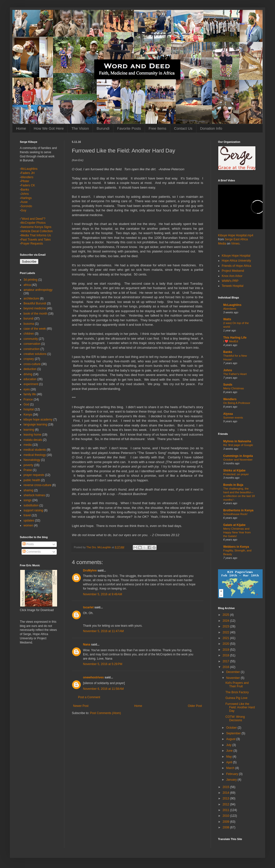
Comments (32, 552)
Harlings (26, 198)
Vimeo (235, 244)
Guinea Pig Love (236, 698)
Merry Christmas (234, 388)
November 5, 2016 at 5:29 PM (103, 664)
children (29, 334)
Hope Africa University (236, 261)
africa (27, 285)
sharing (28, 490)
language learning (35, 424)
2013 (226, 798)
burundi (28, 319)
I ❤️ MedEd (231, 341)
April (230, 762)
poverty (28, 465)
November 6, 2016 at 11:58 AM (103, 689)
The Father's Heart (235, 374)
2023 (226, 626)
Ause (24, 202)
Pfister (25, 181)
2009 (226, 822)
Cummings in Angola (238, 456)
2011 (226, 810)
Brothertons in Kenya (238, 510)
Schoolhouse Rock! (235, 514)
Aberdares (230, 309)
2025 (226, 615)
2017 (226, 661)
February (233, 774)
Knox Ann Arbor (232, 276)
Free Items (158, 128)
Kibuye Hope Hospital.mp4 (236, 235)
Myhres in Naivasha (237, 441)
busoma (29, 324)
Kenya (28, 415)
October (232, 728)
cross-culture (32, 364)
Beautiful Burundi (35, 303)
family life (30, 394)
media (28, 445)
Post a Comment (89, 697)
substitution (31, 505)
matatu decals (33, 440)
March (231, 768)
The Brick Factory (237, 692)
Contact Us (183, 128)
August (231, 739)
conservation (32, 344)
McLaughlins (29, 169)
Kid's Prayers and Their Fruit (237, 685)
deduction (30, 369)
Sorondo (26, 206)
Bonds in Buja (233, 485)
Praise (28, 470)
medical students (35, 450)
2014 (226, 793)
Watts (227, 319)
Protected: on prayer (236, 474)
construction (32, 349)
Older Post (195, 706)
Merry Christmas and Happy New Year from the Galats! (237, 532)
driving (28, 374)
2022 (226, 632)
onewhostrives (93, 677)
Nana (87, 645)
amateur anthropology (38, 290)
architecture (31, 298)
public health (32, 480)
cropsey (29, 359)
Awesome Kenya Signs (36, 227)
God (26, 404)
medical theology (35, 455)
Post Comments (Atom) (105, 713)
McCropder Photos (33, 223)
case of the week (35, 329)
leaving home (32, 435)
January (232, 780)
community (31, 339)
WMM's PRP (230, 281)
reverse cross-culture (37, 485)
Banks (25, 190)
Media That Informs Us (36, 235)
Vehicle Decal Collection (37, 231)
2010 (226, 816)
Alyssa (228, 414)
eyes (27, 389)
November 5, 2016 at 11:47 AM (103, 631)
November (234, 678)
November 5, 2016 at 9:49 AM (103, 594)
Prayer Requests (32, 244)
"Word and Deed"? (33, 219)
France (28, 399)
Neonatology (32, 460)
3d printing (30, 280)
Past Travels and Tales (36, 240)
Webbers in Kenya (236, 547)
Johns (25, 194)
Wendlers (27, 177)
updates (29, 521)
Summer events (233, 418)
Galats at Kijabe (234, 525)
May (229, 757)
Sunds (228, 385)
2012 (226, 804)
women (28, 525)
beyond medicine (35, 308)
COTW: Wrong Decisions (235, 719)
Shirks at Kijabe (234, 471)
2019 (226, 650)
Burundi (103, 128)
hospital (29, 409)
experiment (31, 384)
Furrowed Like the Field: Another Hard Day (240, 707)
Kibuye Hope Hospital (236, 256)
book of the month (35, 314)
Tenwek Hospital (233, 286)
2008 (226, 827)
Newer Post (81, 706)
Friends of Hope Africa (236, 266)
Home (21, 128)
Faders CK (28, 185)
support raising (33, 510)
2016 (226, 667)
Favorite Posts (129, 128)
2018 (226, 655)
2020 (226, 644)
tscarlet (88, 607)
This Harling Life (235, 338)
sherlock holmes (34, 495)
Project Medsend (233, 271)
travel (27, 515)
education (30, 379)
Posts (28, 544)
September (234, 733)
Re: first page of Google (238, 445)
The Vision (80, 128)
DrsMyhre (90, 570)
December (234, 672)
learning (29, 430)
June (230, 751)
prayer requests (34, 475)
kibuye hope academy (38, 420)
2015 (226, 787)
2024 (226, 621)
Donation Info (211, 128)
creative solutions (35, 354)
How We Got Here (49, 128)
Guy (24, 210)
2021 (226, 638)
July (229, 745)
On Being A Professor (237, 403)
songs (27, 500)
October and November (238, 460)
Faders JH (28, 173)
